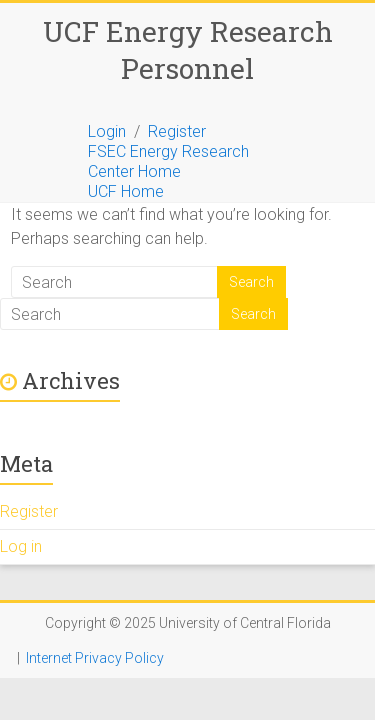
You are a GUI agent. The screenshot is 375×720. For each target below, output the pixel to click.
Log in (21, 546)
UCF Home (126, 191)
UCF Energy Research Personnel (188, 50)
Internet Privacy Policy (95, 658)
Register (177, 131)
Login (107, 131)
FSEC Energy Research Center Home (168, 161)
